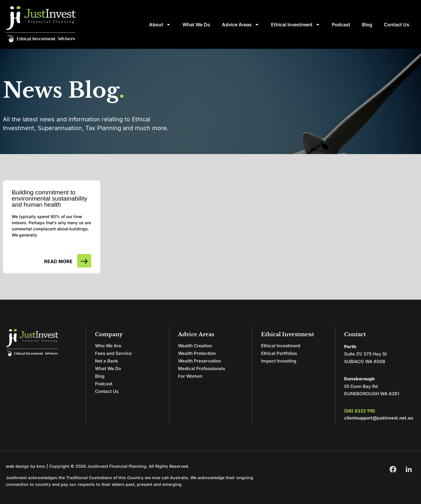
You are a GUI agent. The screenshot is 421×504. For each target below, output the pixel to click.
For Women (190, 376)
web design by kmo (26, 466)
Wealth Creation (195, 346)
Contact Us (397, 25)
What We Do (196, 25)
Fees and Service (113, 353)
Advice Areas (241, 25)
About (160, 25)
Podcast (341, 25)
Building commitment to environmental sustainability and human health (49, 198)
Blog (367, 25)
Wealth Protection (197, 353)
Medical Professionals (202, 368)
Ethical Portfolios (279, 353)
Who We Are (108, 346)
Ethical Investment (296, 25)
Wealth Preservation (200, 361)
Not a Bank (107, 361)
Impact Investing (279, 361)
